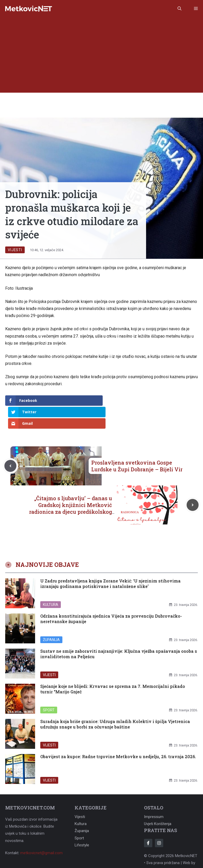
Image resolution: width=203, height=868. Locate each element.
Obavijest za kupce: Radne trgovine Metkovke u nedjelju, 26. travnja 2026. (118, 734)
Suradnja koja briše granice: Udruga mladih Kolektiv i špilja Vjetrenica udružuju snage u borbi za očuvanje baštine (115, 701)
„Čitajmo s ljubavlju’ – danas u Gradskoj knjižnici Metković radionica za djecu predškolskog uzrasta (71, 485)
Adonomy (152, 847)
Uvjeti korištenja (158, 801)
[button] (179, 9)
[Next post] (193, 482)
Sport (49, 687)
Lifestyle (82, 822)
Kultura (51, 581)
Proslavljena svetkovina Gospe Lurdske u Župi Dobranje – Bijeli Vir (137, 443)
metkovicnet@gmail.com (41, 830)
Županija (51, 617)
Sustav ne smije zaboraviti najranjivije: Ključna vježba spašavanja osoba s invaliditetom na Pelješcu (119, 631)
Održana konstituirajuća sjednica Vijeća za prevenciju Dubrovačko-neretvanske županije (111, 596)
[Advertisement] (102, 56)
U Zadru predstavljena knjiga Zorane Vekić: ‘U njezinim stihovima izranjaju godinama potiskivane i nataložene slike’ (110, 561)
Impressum (154, 794)
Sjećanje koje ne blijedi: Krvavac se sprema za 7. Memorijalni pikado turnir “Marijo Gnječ (113, 666)
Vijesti (15, 250)
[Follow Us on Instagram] (159, 820)
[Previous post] (10, 443)
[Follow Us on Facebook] (148, 820)
